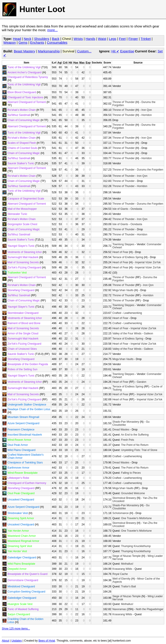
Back (56, 39)
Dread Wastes (121, 430)
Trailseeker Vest (17, 273)
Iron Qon (147, 110)
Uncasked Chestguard (21, 500)
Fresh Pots (128, 440)
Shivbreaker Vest (18, 513)
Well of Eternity (121, 579)
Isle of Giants (120, 209)
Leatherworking (133, 313)
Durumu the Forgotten (150, 170)
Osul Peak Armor (18, 445)
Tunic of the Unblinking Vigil (24, 67)
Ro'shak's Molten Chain (22, 110)
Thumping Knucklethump (136, 546)
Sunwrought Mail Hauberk (23, 257)
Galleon (148, 333)
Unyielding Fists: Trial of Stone (139, 450)
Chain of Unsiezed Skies (22, 349)
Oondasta (136, 209)
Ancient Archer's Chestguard (25, 72)
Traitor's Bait (129, 586)
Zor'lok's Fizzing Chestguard (24, 267)
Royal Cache (120, 574)
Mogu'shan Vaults (123, 290)
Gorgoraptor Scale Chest (22, 224)
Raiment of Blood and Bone (24, 323)
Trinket (146, 39)
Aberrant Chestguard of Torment (27, 102)
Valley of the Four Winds (127, 333)
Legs (113, 39)
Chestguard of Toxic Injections (25, 97)
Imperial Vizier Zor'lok (148, 262)
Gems (23, 42)
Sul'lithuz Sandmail (19, 115)
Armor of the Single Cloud (23, 333)
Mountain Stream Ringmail (23, 417)
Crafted (117, 313)
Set (160, 51)
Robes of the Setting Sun (22, 369)
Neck (27, 39)
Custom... (84, 51)
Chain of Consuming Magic (24, 120)
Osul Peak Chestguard (21, 493)
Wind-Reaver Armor (19, 440)
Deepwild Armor (17, 569)
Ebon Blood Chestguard (22, 92)
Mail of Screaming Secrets (23, 262)
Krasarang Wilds (122, 569)
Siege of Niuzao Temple (127, 556)
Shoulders (42, 39)
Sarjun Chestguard (19, 614)
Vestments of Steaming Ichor (25, 252)
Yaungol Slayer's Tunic (21, 246)
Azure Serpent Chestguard (23, 423)
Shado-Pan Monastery (126, 422)
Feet (122, 39)
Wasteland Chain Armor (22, 536)
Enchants (37, 42)
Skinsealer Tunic (17, 214)
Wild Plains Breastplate (21, 564)
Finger (133, 39)
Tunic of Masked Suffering (23, 609)
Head (17, 39)
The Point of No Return (135, 445)
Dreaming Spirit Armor (21, 518)
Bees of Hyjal (47, 641)
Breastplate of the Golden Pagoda (28, 364)
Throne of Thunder (123, 102)
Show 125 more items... (16, 629)
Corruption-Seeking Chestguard (26, 592)
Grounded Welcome (133, 493)
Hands (90, 39)
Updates (17, 641)
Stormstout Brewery (124, 498)
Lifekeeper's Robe (18, 478)
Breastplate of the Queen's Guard (27, 574)
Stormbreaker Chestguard (23, 313)
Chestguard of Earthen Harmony (27, 483)
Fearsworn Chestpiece (21, 430)
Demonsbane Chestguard (23, 580)
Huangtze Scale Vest (20, 604)
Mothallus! (127, 564)
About (5, 641)
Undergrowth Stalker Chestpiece (27, 405)
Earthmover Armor (18, 468)
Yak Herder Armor (18, 531)
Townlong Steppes (123, 244)
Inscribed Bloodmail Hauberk (25, 435)
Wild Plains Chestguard (22, 450)
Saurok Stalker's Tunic (21, 163)
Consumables (57, 42)
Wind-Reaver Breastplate (23, 473)
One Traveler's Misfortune (136, 518)
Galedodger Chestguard (22, 558)
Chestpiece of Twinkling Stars (25, 463)
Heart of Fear (120, 252)
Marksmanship (49, 51)
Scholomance (121, 513)
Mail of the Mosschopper (22, 209)
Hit (115, 51)
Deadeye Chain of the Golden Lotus (29, 409)
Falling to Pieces (131, 473)
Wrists (78, 39)
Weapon (10, 42)
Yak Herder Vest (17, 551)
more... (52, 30)
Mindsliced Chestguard (21, 586)
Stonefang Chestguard (21, 290)
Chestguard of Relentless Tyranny (28, 77)
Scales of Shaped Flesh (22, 143)
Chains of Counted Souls (22, 148)
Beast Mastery (25, 51)
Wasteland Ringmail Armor (23, 541)
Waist (102, 39)
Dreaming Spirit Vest (20, 546)
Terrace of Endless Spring (128, 257)
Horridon (147, 115)
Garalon (142, 382)
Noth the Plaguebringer (150, 609)
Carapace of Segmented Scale (26, 199)
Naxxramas (119, 609)
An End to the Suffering (135, 435)
